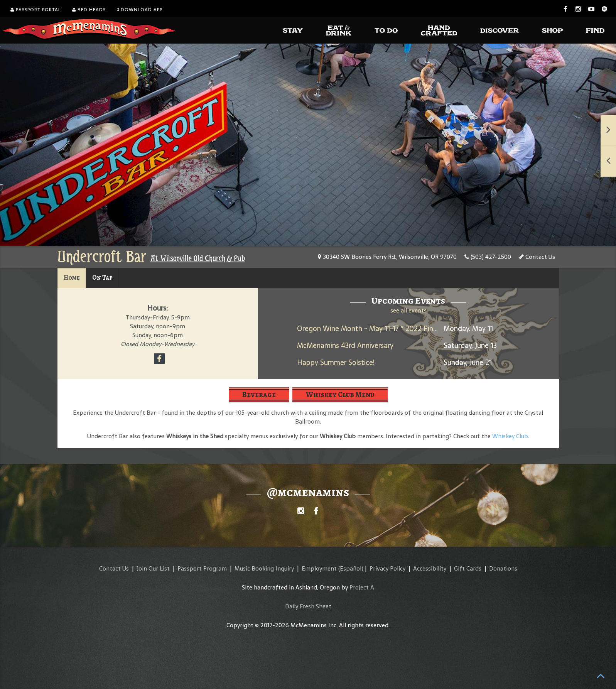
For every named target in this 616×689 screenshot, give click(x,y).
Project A (362, 587)
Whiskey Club (510, 436)
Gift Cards (468, 568)
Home (72, 278)
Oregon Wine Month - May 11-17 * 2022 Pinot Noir (376, 328)
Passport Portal (36, 10)
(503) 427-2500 (488, 257)
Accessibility (430, 568)
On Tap (102, 278)
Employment (319, 568)
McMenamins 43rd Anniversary (345, 345)
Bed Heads (89, 10)
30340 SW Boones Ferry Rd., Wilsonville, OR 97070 (387, 257)
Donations (503, 568)
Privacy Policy (387, 568)
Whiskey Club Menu (340, 394)
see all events (408, 310)
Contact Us (537, 257)
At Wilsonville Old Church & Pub (198, 258)
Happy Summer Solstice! (336, 362)
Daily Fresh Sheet (308, 606)
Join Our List (153, 568)
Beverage (259, 394)
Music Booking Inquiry (264, 568)
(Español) (351, 568)
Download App (140, 10)
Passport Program (202, 568)
